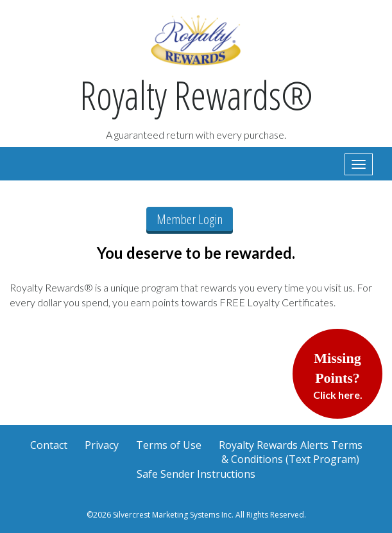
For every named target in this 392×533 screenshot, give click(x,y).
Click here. (338, 375)
